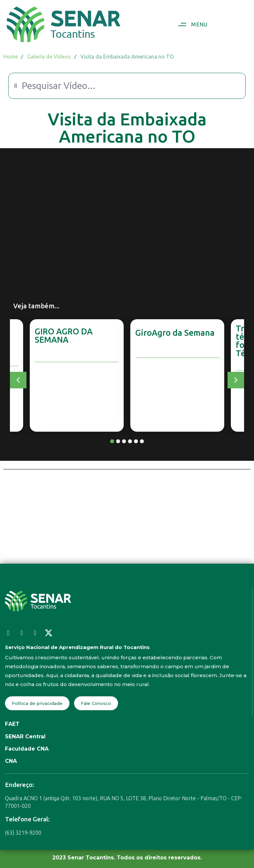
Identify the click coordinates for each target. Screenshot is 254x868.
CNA (11, 761)
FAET (12, 724)
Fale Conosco (96, 703)
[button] (190, 24)
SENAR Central (25, 737)
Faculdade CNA (27, 749)
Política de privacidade (37, 703)
